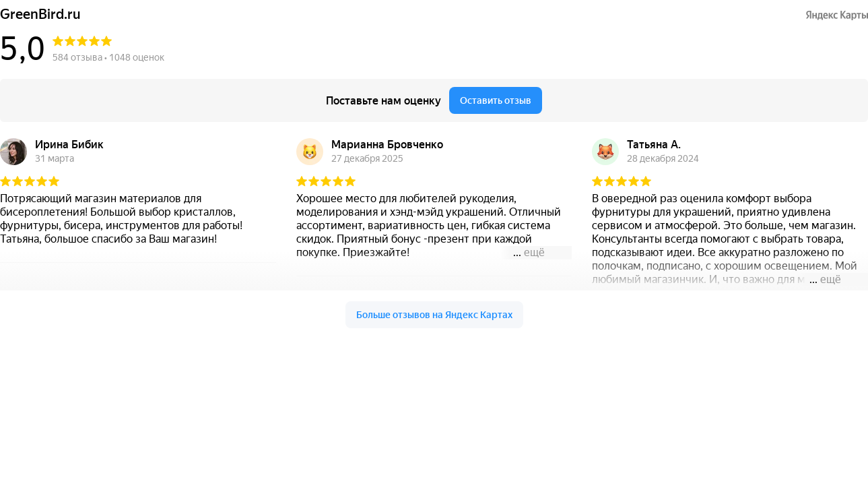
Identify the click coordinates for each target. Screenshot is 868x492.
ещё (534, 252)
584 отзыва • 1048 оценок (108, 57)
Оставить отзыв (496, 100)
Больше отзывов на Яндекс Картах (434, 315)
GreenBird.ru (40, 14)
